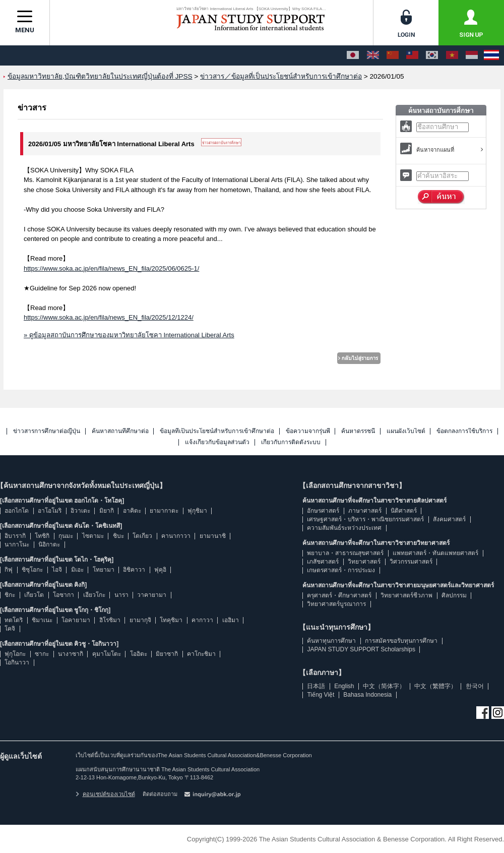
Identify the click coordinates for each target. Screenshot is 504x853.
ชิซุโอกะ (32, 570)
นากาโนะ (17, 544)
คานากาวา (176, 536)
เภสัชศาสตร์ (323, 562)
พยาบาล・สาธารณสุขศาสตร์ (345, 553)
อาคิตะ (132, 511)
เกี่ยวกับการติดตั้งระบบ (291, 442)
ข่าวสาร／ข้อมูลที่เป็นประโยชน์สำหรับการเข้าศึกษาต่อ (281, 76)
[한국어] (432, 55)
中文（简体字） (384, 686)
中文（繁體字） (435, 686)
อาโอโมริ (50, 511)
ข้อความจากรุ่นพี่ (308, 431)
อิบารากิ (15, 536)
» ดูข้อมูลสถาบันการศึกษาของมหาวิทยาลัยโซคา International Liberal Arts (129, 335)
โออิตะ (139, 654)
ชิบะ (118, 536)
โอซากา (64, 595)
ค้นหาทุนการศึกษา (331, 641)
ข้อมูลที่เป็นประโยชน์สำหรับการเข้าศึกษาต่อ (217, 431)
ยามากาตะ (164, 511)
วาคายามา (152, 595)
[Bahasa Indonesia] (472, 55)
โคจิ (10, 629)
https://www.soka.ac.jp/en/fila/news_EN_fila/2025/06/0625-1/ (111, 268)
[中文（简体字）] (393, 55)
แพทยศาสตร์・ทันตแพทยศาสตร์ (435, 553)
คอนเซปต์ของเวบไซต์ (105, 794)
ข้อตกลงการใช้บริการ (464, 431)
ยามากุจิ (140, 620)
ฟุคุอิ (160, 570)
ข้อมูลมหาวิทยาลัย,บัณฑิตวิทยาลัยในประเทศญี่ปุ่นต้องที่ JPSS (100, 76)
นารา (121, 595)
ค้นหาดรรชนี (358, 431)
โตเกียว (142, 536)
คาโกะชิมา (201, 654)
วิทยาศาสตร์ (364, 562)
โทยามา (104, 570)
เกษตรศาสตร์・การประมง (341, 570)
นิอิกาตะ (49, 544)
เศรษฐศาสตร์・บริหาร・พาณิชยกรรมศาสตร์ (365, 519)
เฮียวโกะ (94, 595)
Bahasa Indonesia (367, 695)
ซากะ (42, 654)
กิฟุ (9, 570)
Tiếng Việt (321, 695)
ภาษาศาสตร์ (365, 511)
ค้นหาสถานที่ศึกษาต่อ (120, 431)
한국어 (475, 686)
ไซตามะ (93, 536)
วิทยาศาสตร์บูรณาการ (336, 604)
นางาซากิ (71, 654)
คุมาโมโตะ (107, 654)
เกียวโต (34, 595)
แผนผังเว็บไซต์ (406, 431)
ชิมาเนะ (42, 620)
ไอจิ (57, 570)
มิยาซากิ (167, 654)
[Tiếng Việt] (452, 55)
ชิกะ (10, 595)
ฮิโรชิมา (110, 620)
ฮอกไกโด (17, 511)
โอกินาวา (17, 662)
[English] (373, 55)
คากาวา (202, 620)
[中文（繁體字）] (412, 55)
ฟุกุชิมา (197, 511)
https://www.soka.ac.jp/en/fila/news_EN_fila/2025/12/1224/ (109, 317)
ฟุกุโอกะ (15, 654)
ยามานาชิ (213, 536)
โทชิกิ (42, 536)
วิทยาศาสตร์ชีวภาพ (406, 595)
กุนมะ (66, 536)
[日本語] (353, 55)
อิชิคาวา (134, 570)
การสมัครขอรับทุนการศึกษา (401, 641)
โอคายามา (76, 620)
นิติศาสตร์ (404, 511)
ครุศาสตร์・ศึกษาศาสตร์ (339, 595)
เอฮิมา (231, 620)
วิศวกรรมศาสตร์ (411, 562)
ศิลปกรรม (454, 595)
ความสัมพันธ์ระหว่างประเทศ (344, 528)
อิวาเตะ (80, 511)
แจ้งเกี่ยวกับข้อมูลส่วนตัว (217, 442)
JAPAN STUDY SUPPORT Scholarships (361, 649)
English (344, 686)
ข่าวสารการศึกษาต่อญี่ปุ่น (47, 431)
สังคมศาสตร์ (449, 519)
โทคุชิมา (171, 620)
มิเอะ (77, 570)
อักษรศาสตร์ (323, 511)
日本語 (316, 686)
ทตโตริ (14, 620)
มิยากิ (107, 511)
